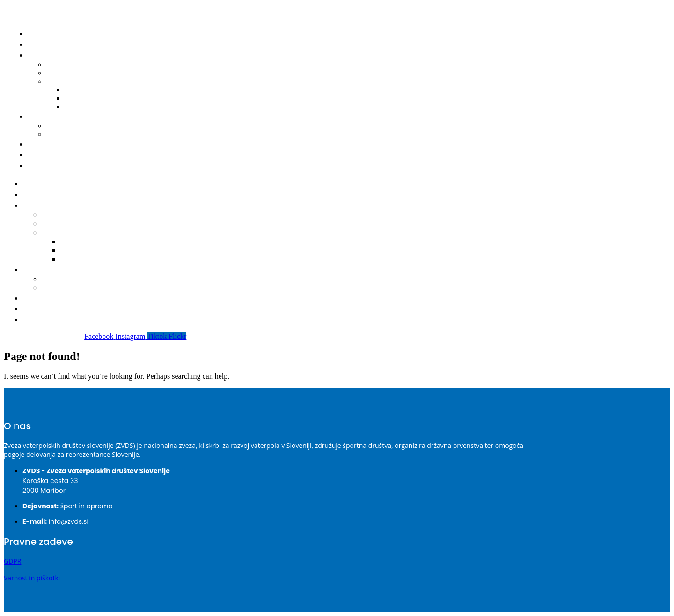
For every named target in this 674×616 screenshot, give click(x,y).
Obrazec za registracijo (87, 134)
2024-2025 (80, 242)
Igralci (41, 116)
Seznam (57, 279)
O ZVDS (43, 155)
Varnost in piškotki (32, 578)
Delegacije (61, 224)
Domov (43, 33)
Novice (42, 44)
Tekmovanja (49, 205)
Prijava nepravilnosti (66, 165)
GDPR (12, 561)
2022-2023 (88, 106)
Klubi (39, 144)
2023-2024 (80, 251)
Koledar (57, 215)
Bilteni (63, 81)
